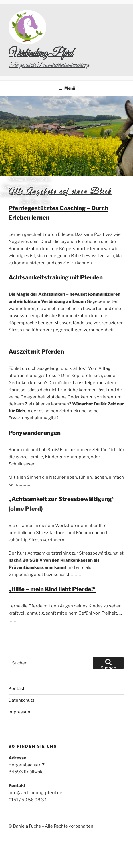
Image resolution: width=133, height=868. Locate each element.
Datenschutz (21, 700)
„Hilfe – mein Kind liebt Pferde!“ (52, 589)
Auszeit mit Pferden (36, 352)
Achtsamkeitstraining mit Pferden (56, 277)
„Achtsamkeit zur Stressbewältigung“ (62, 499)
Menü (67, 88)
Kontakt (17, 689)
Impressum (20, 712)
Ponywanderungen (35, 433)
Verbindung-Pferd (41, 53)
